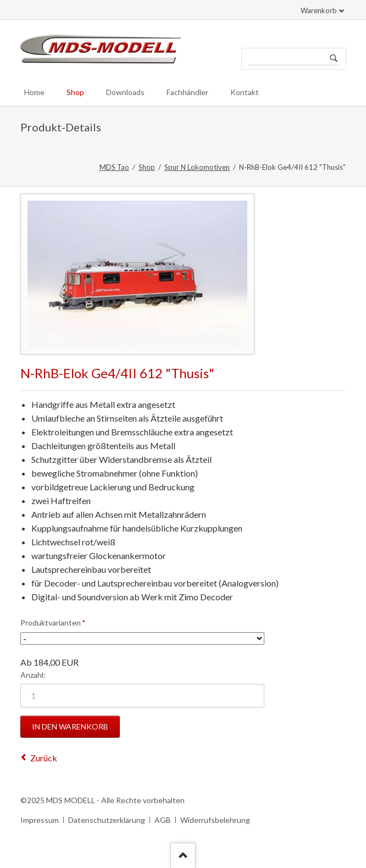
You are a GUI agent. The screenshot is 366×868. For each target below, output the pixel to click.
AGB (163, 820)
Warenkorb (319, 10)
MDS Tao (114, 167)
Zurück (44, 758)
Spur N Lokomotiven (197, 167)
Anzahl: (33, 675)
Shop (147, 167)
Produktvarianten (53, 622)
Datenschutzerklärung (107, 820)
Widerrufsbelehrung (215, 820)
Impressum (40, 820)
